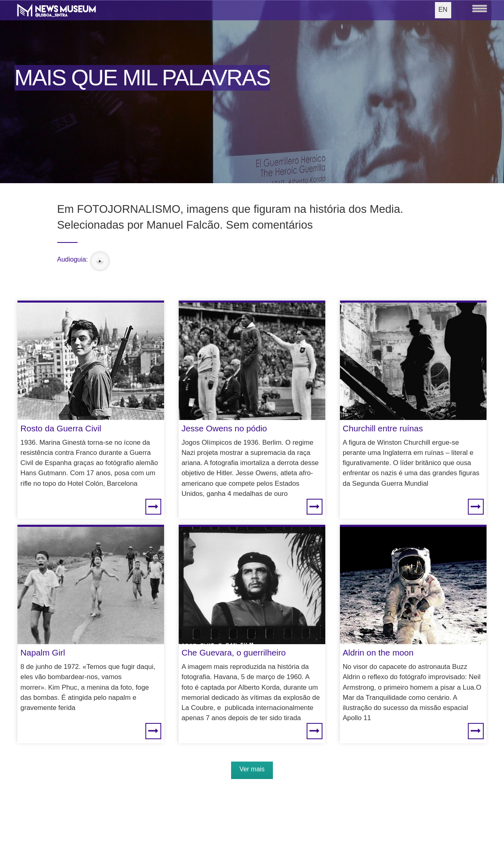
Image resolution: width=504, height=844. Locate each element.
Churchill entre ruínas (383, 428)
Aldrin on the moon (378, 652)
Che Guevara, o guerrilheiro (234, 652)
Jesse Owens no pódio (224, 428)
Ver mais (252, 769)
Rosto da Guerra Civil (61, 428)
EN (443, 10)
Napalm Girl (43, 652)
